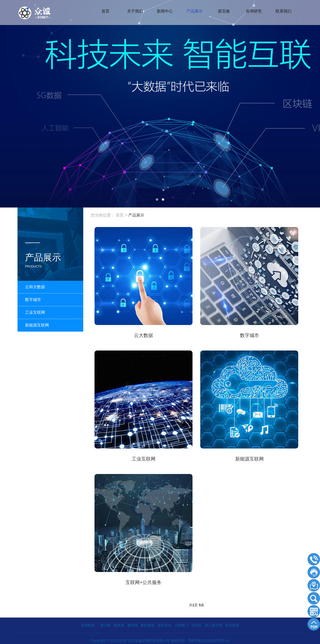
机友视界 (232, 624)
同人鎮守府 (213, 624)
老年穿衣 (164, 624)
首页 (120, 215)
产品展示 (136, 215)
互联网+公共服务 (143, 581)
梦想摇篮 (147, 624)
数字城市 (249, 335)
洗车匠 (196, 624)
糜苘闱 (132, 624)
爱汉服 (105, 624)
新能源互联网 (249, 458)
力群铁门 (181, 624)
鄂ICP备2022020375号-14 (209, 639)
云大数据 (143, 335)
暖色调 (119, 624)
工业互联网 (143, 458)
